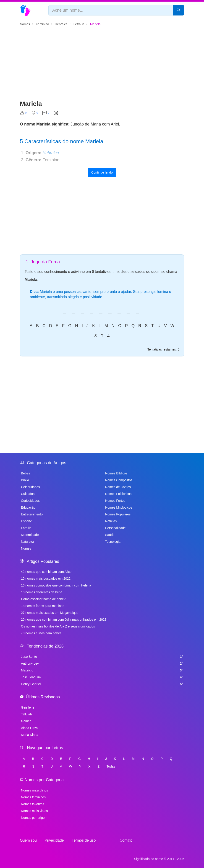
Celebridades (30, 487)
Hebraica (51, 153)
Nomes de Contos (118, 487)
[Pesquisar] (178, 10)
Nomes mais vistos (34, 811)
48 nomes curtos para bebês (41, 633)
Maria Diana (30, 735)
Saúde (110, 535)
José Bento (102, 657)
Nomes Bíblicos (116, 473)
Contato (126, 840)
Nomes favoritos (33, 804)
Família (26, 528)
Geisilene (28, 707)
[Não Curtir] (35, 114)
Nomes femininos (33, 797)
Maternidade (30, 535)
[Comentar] (46, 114)
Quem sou (28, 840)
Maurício (102, 670)
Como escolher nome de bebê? (43, 599)
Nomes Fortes (115, 501)
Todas (111, 766)
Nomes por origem (34, 818)
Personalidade (115, 528)
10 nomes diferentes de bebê (42, 592)
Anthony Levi (102, 663)
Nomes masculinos (34, 790)
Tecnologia (113, 542)
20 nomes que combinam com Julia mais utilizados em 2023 (64, 620)
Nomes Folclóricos (118, 494)
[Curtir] (23, 114)
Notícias (111, 521)
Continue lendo (102, 172)
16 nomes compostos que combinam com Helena (56, 585)
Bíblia (25, 480)
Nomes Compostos (119, 480)
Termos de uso (84, 840)
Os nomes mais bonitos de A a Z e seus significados (58, 626)
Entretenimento (32, 514)
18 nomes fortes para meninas (43, 606)
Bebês (26, 473)
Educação (28, 507)
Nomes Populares (118, 514)
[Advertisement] (102, 65)
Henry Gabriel (102, 684)
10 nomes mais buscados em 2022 (46, 579)
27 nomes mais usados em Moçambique (50, 613)
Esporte (26, 521)
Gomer (26, 721)
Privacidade (54, 840)
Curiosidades (30, 501)
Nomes (26, 548)
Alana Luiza (29, 728)
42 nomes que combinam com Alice (46, 572)
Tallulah (26, 714)
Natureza (27, 542)
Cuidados (28, 494)
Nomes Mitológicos (119, 507)
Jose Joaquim (102, 677)
